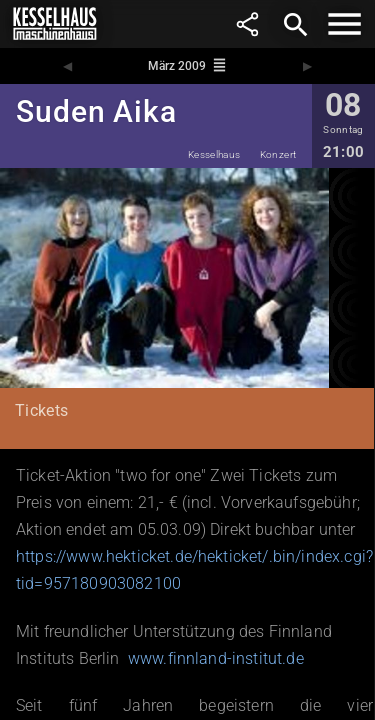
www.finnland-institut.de (216, 658)
